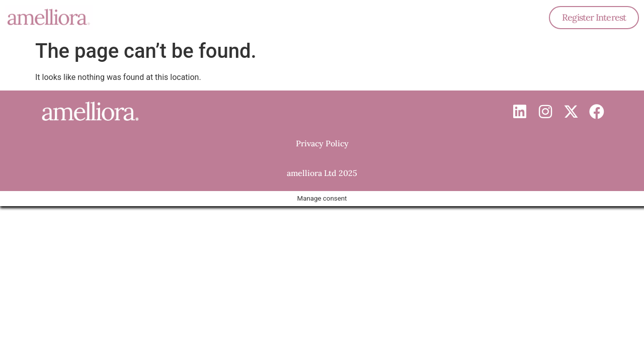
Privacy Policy (322, 143)
